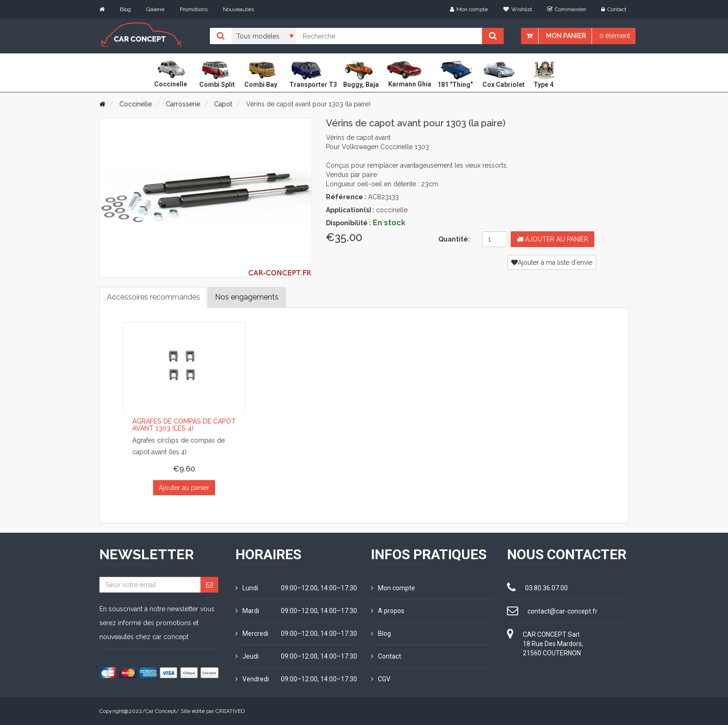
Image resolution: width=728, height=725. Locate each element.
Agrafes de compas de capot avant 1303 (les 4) (184, 425)
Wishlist (518, 9)
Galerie (155, 9)
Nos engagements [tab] (247, 297)
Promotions (194, 9)
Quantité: (454, 239)
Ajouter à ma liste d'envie (552, 262)
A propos (388, 611)
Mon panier (566, 36)
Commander (567, 9)
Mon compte (469, 9)
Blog (125, 9)
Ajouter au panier (552, 239)
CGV (381, 679)
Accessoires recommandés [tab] (153, 297)
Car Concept (161, 711)
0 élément (615, 36)
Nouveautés (238, 9)
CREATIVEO (230, 711)
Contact (614, 9)
